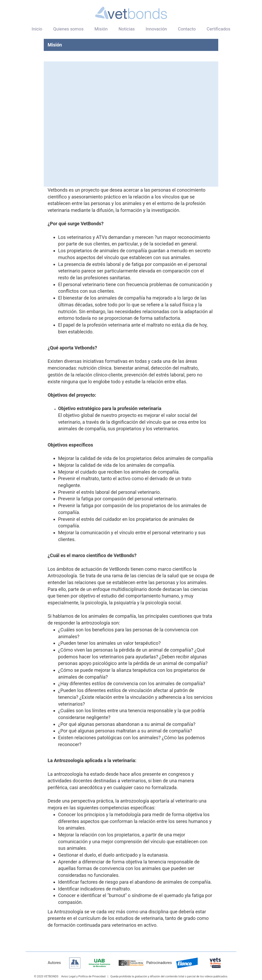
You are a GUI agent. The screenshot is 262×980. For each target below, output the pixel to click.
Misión (101, 29)
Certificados (219, 29)
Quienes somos (68, 29)
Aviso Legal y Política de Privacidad (83, 976)
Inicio (37, 29)
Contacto (187, 29)
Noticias (127, 29)
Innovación (156, 29)
